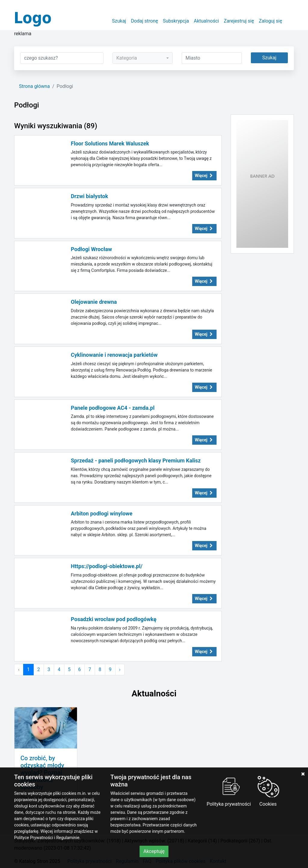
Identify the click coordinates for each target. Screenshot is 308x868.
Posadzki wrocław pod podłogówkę (114, 619)
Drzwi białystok (90, 196)
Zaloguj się (270, 21)
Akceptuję (154, 851)
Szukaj (119, 21)
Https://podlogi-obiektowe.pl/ (107, 566)
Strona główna (34, 86)
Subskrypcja (176, 21)
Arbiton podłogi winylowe (102, 513)
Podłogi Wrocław (92, 249)
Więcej (205, 176)
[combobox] (143, 58)
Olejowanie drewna (94, 302)
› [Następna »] (120, 669)
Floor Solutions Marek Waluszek (110, 143)
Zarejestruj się (239, 21)
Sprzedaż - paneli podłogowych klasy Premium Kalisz (136, 460)
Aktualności (206, 21)
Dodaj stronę (144, 21)
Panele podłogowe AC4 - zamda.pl (113, 408)
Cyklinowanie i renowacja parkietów (114, 355)
